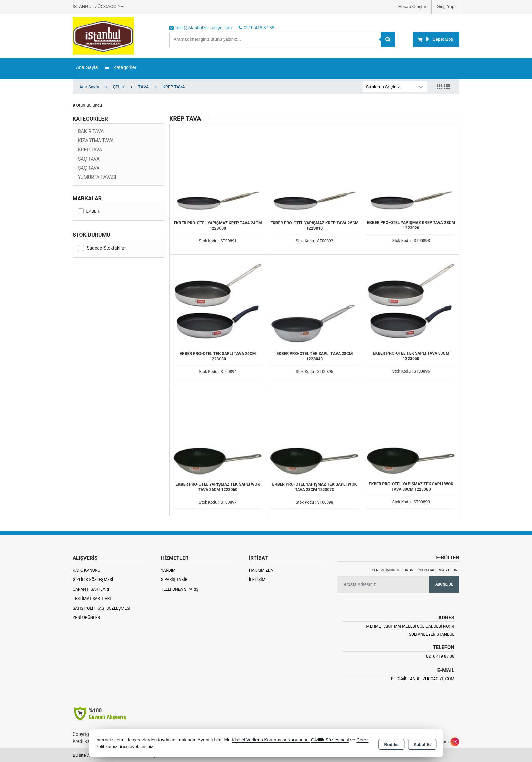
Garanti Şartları (91, 589)
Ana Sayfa (87, 67)
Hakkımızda (261, 570)
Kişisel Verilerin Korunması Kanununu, (271, 740)
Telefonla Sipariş (180, 589)
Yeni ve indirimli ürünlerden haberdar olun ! (415, 570)
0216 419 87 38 (440, 656)
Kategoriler (121, 67)
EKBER (89, 211)
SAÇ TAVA (89, 159)
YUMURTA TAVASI (97, 177)
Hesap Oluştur (412, 7)
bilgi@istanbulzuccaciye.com (423, 679)
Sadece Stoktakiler (102, 248)
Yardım (168, 570)
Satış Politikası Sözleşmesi (101, 608)
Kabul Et (422, 744)
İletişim (257, 580)
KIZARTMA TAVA (96, 141)
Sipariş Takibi (175, 580)
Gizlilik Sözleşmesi (93, 580)
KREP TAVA (90, 150)
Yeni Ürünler (86, 618)
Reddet (392, 744)
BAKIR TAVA (91, 131)
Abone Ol (444, 584)
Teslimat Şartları (92, 599)
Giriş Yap (445, 7)
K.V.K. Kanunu (87, 570)
